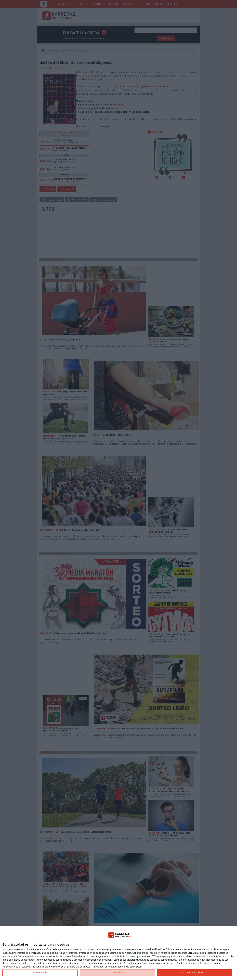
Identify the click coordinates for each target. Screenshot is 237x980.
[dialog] (118, 953)
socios (27, 949)
